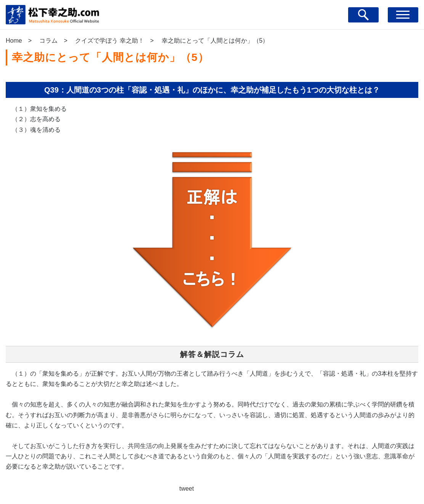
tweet (186, 489)
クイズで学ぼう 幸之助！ (109, 41)
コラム (48, 41)
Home (14, 41)
